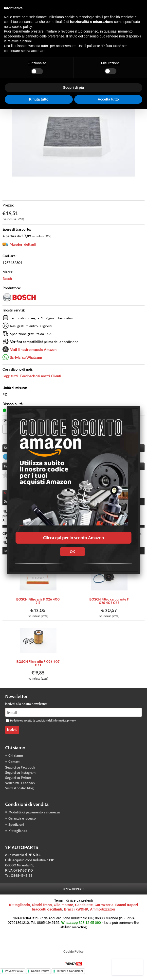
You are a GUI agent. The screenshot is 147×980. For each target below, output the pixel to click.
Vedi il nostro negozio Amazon (33, 350)
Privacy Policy (14, 975)
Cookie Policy (73, 955)
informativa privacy (64, 724)
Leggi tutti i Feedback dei (32, 376)
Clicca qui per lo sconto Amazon (73, 538)
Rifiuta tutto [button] (39, 99)
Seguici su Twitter (18, 781)
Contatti (14, 765)
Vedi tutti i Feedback (20, 787)
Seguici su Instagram (20, 776)
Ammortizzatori (103, 913)
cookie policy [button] (22, 27)
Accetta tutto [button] (108, 99)
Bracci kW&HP (76, 913)
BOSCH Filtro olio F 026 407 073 (38, 667)
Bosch (7, 279)
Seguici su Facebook (20, 771)
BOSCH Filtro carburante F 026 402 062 (109, 605)
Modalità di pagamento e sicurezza (34, 816)
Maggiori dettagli (23, 244)
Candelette (84, 909)
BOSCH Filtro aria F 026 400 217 (38, 605)
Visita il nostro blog (19, 792)
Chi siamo (16, 759)
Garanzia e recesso (22, 822)
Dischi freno (42, 909)
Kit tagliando (18, 834)
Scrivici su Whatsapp (26, 357)
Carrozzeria (104, 909)
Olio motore (64, 909)
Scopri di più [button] (74, 87)
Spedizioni (16, 828)
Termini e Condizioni (70, 975)
